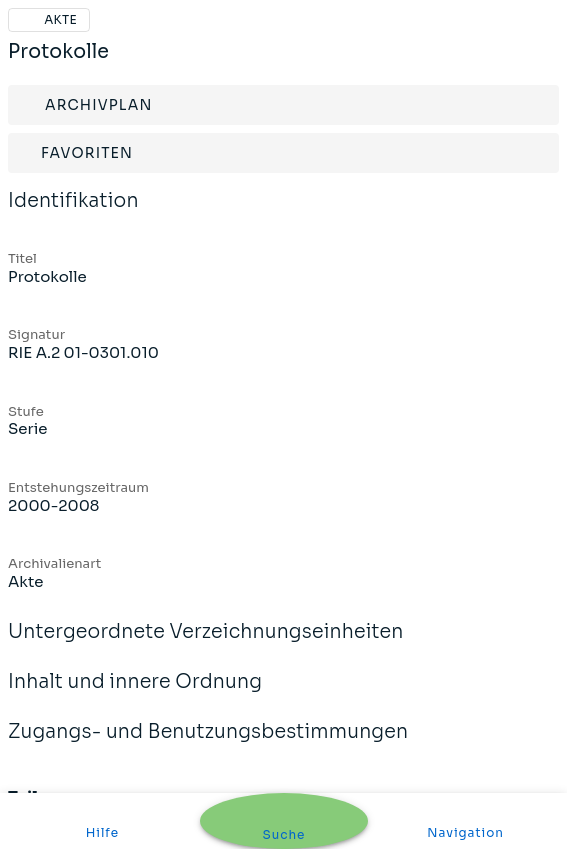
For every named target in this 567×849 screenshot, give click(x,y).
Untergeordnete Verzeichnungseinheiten (206, 645)
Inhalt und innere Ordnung (135, 695)
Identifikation (73, 214)
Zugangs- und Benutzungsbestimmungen (208, 745)
